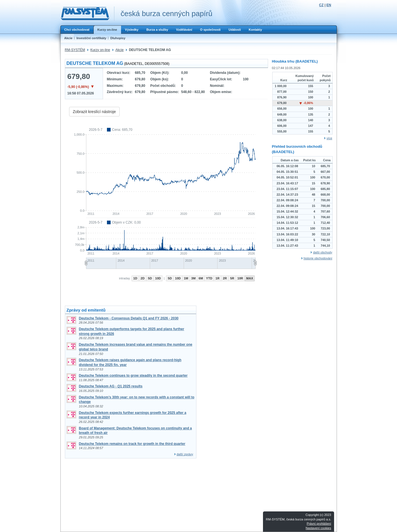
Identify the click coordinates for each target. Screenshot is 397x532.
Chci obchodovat (77, 30)
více (329, 138)
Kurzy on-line (107, 30)
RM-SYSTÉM (75, 50)
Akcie (68, 38)
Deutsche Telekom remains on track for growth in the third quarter (132, 444)
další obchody (323, 252)
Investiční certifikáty (91, 38)
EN (329, 5)
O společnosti (210, 30)
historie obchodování (318, 258)
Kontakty (255, 30)
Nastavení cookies (318, 528)
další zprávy (185, 454)
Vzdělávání (184, 30)
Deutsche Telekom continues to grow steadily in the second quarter (133, 376)
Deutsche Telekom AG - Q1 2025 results (111, 386)
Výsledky (132, 30)
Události (235, 30)
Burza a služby (157, 30)
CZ (321, 5)
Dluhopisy (118, 38)
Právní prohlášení (319, 524)
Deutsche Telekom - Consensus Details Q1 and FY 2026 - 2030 (129, 318)
